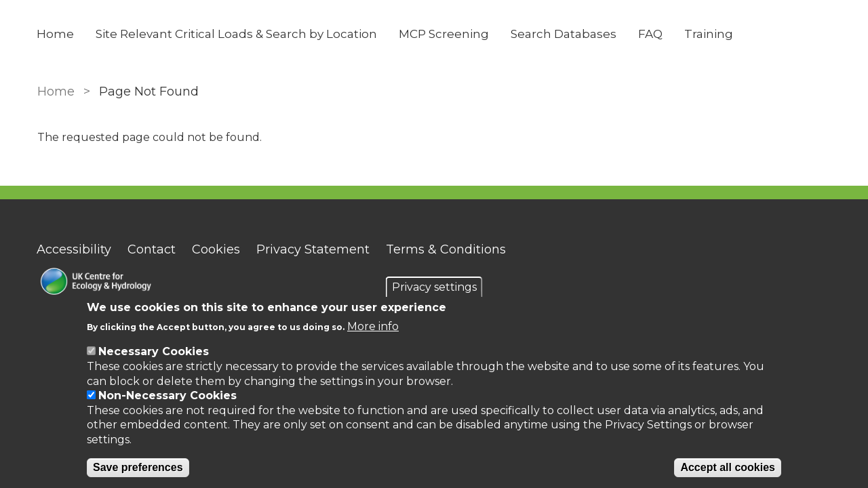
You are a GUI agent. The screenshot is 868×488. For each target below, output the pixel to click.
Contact (152, 249)
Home (56, 34)
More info (373, 326)
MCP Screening (445, 34)
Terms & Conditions (447, 249)
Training (709, 34)
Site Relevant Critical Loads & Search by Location (237, 34)
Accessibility (75, 249)
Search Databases (564, 34)
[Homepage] (151, 283)
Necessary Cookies (154, 351)
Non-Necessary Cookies (167, 395)
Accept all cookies (728, 467)
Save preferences (138, 467)
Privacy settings (434, 287)
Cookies (217, 249)
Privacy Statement (314, 249)
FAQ (651, 34)
